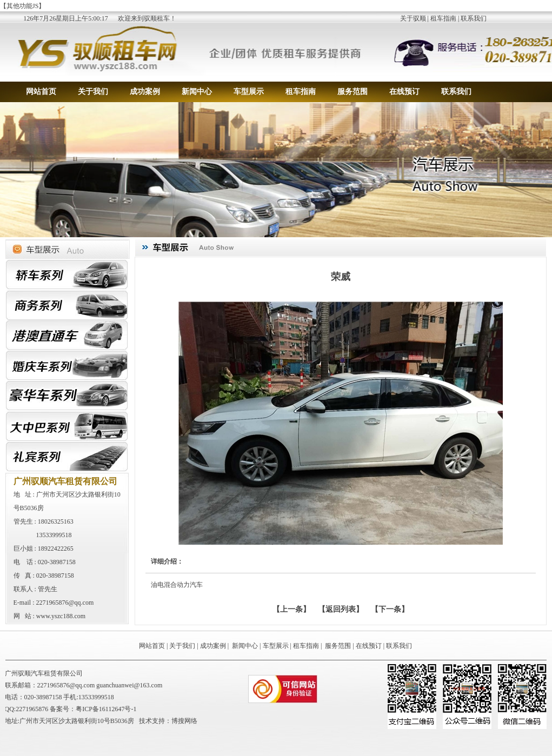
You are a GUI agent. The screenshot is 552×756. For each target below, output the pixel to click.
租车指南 (443, 18)
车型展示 (249, 92)
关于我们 (93, 92)
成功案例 (145, 92)
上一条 (291, 609)
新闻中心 (197, 92)
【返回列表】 (341, 609)
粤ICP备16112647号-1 (106, 709)
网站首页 (41, 92)
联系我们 (474, 18)
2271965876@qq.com (65, 603)
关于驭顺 (413, 18)
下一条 (390, 609)
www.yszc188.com (61, 616)
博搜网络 (184, 721)
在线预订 (404, 92)
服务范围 (353, 92)
